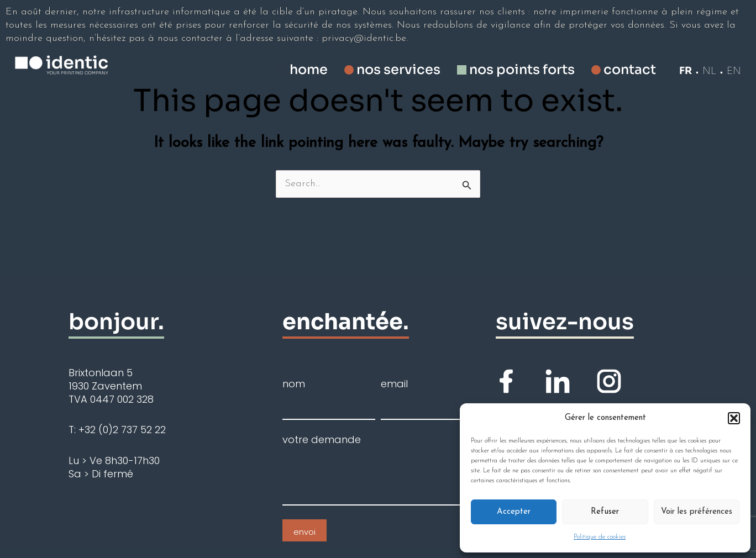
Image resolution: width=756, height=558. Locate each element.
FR (686, 71)
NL (709, 71)
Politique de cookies (600, 537)
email (394, 384)
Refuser (605, 512)
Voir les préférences (697, 512)
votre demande (322, 440)
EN (734, 71)
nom (294, 384)
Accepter (514, 512)
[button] (734, 418)
